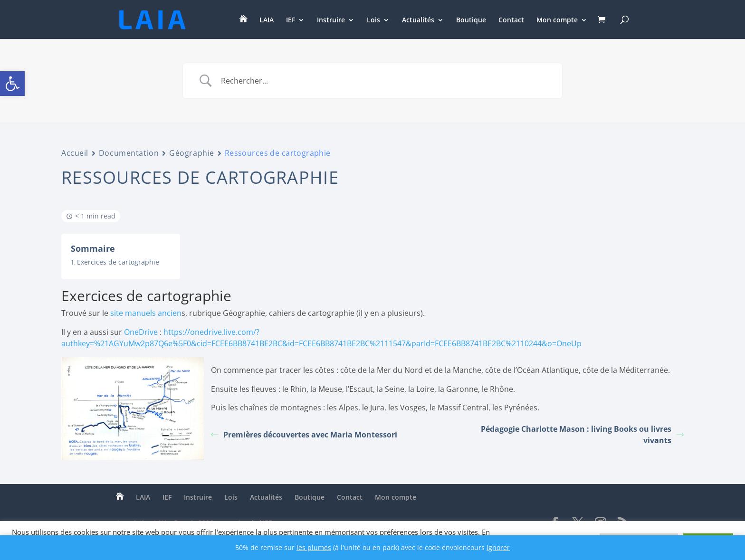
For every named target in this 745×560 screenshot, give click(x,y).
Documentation (129, 153)
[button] (12, 84)
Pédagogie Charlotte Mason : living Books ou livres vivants (582, 435)
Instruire (331, 20)
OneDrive (141, 332)
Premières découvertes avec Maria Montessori (304, 435)
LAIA (267, 20)
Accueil (75, 153)
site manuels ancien (146, 313)
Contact (511, 20)
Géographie (192, 153)
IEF (291, 20)
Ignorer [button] (498, 547)
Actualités (418, 20)
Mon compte (557, 20)
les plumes (314, 547)
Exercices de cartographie (118, 262)
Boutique (471, 20)
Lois (373, 20)
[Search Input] (384, 81)
